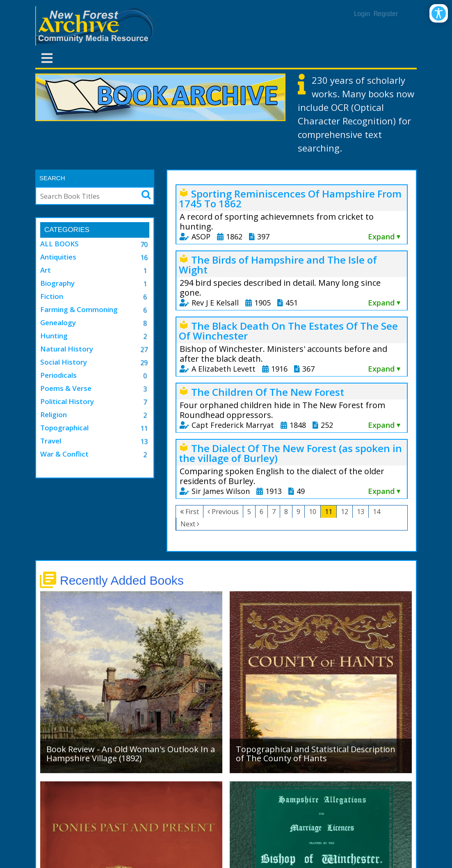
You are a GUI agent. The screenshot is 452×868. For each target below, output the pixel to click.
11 (144, 428)
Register (386, 14)
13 (144, 441)
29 (144, 363)
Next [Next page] (188, 524)
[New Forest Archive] (97, 26)
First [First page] (192, 512)
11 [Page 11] (329, 512)
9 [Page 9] (298, 512)
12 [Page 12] (345, 512)
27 (144, 349)
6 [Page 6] (261, 512)
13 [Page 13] (361, 512)
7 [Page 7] (274, 512)
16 (144, 257)
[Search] (86, 196)
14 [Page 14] (377, 512)
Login (362, 14)
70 (144, 244)
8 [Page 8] (286, 512)
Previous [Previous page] (225, 512)
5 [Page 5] (249, 512)
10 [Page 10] (313, 512)
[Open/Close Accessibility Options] (439, 13)
